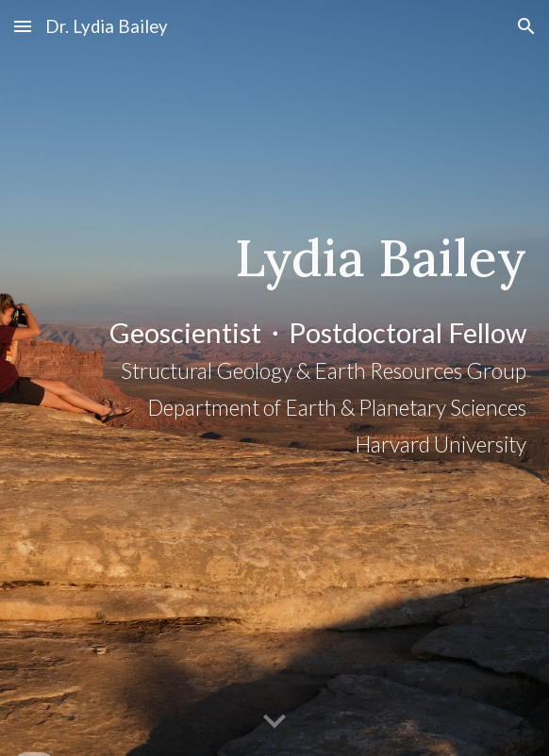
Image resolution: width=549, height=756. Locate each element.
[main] (274, 378)
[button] (23, 26)
